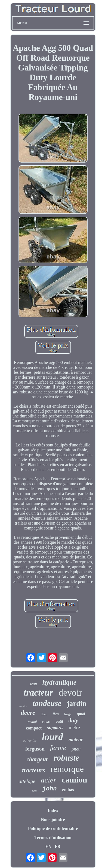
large (68, 714)
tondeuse (47, 703)
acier (49, 780)
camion (74, 780)
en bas (68, 790)
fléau (44, 714)
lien (56, 714)
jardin (77, 704)
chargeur (37, 759)
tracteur (38, 693)
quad (81, 714)
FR (58, 847)
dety (34, 791)
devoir (70, 692)
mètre (74, 728)
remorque (67, 769)
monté (32, 721)
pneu (76, 749)
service (23, 706)
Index (53, 810)
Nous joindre (53, 820)
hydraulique (59, 682)
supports (55, 728)
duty (73, 720)
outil (59, 721)
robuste (67, 758)
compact (34, 728)
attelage (27, 781)
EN (48, 847)
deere (28, 713)
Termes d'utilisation (53, 838)
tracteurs (33, 770)
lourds (46, 722)
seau (33, 684)
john (50, 789)
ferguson (35, 749)
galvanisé (30, 740)
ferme (58, 748)
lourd (52, 737)
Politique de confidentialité (53, 829)
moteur (76, 740)
